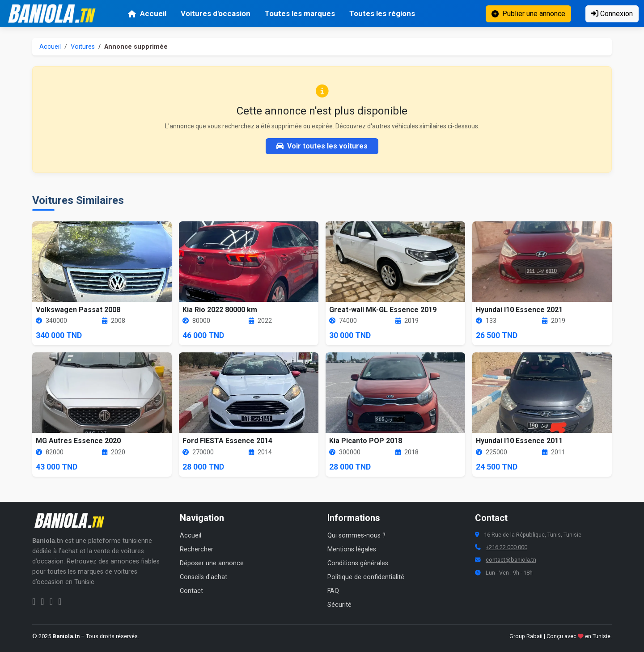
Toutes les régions (382, 13)
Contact (191, 591)
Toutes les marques (300, 13)
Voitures (83, 47)
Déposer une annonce (212, 563)
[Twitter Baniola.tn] (51, 601)
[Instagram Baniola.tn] (42, 601)
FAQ (333, 591)
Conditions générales (358, 563)
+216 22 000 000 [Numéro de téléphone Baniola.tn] (506, 547)
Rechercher (197, 549)
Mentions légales (352, 549)
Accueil (147, 13)
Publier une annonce (528, 14)
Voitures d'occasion (216, 13)
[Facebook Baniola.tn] (34, 601)
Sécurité (339, 605)
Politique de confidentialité (366, 577)
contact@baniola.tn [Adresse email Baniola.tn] (511, 560)
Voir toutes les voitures (322, 146)
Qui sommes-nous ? (356, 536)
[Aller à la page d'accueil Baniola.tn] (72, 521)
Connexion (612, 14)
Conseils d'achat (203, 577)
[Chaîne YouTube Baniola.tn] (60, 601)
